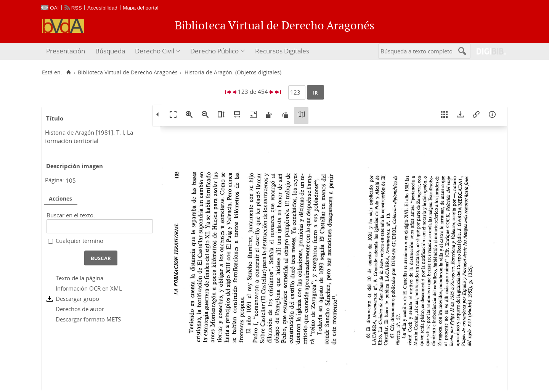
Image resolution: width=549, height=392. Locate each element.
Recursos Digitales (282, 51)
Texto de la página (79, 278)
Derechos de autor (80, 309)
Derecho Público (214, 51)
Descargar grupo (77, 299)
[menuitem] (67, 51)
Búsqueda (110, 51)
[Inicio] (68, 72)
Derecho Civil (155, 51)
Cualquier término (79, 241)
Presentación (66, 51)
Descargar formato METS (88, 319)
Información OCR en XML (89, 288)
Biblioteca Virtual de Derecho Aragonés (128, 72)
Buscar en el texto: (71, 215)
